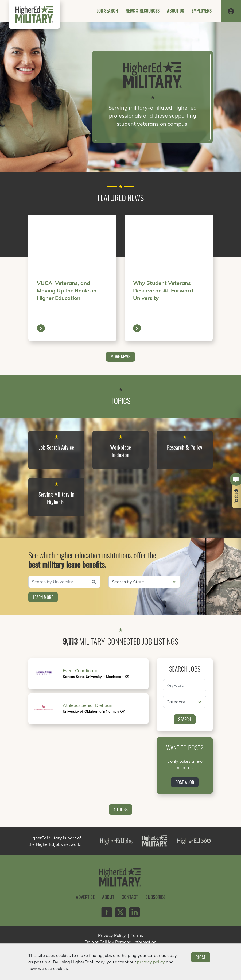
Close (201, 957)
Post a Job (185, 782)
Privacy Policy (112, 935)
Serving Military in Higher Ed (57, 498)
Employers (202, 11)
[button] (231, 11)
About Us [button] (176, 11)
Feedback (236, 496)
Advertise (85, 897)
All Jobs (121, 809)
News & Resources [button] (143, 11)
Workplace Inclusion (121, 451)
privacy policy (151, 962)
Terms (137, 935)
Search (185, 719)
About (108, 897)
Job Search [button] (108, 11)
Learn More (43, 597)
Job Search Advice (57, 447)
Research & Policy (185, 447)
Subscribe (155, 897)
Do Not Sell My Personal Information (121, 942)
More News (121, 357)
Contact (130, 897)
